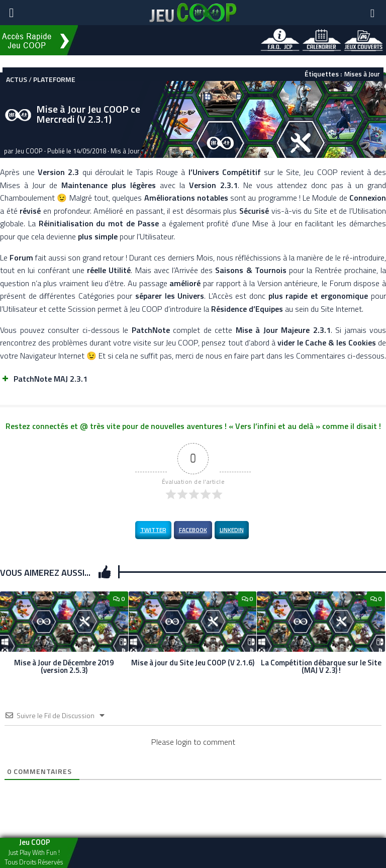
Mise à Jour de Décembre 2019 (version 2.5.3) (64, 666)
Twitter (153, 530)
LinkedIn (232, 530)
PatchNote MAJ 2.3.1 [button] (44, 379)
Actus (17, 79)
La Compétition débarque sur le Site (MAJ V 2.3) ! (321, 666)
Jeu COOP (29, 151)
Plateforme (54, 79)
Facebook (193, 530)
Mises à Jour (362, 74)
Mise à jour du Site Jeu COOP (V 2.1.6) (193, 663)
